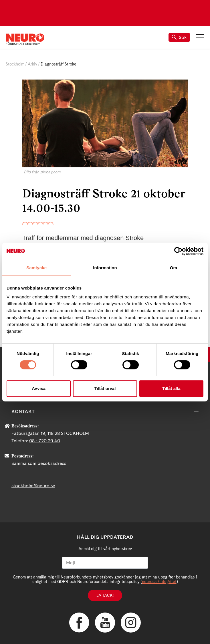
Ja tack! (105, 595)
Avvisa (39, 388)
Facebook (79, 623)
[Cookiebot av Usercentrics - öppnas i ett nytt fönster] (178, 251)
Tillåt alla (171, 388)
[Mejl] (105, 563)
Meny (200, 37)
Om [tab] (174, 268)
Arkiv (32, 64)
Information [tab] (105, 268)
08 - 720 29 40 (45, 441)
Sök (179, 37)
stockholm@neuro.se (33, 486)
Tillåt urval (105, 388)
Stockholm (15, 64)
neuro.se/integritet (159, 582)
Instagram (131, 623)
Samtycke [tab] (36, 268)
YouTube (105, 623)
